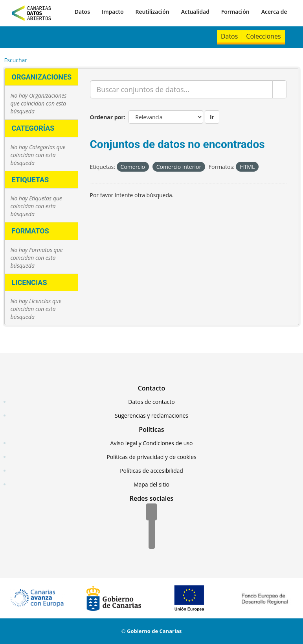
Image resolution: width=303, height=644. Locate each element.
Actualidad (195, 12)
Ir (212, 117)
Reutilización (152, 12)
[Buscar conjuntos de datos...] (181, 89)
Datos (82, 12)
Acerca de (274, 12)
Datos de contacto (151, 402)
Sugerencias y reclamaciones (151, 415)
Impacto (113, 12)
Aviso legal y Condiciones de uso (152, 443)
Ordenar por (107, 117)
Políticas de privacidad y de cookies (151, 457)
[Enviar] (280, 89)
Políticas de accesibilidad (151, 471)
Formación (235, 12)
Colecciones (263, 36)
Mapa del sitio (151, 484)
